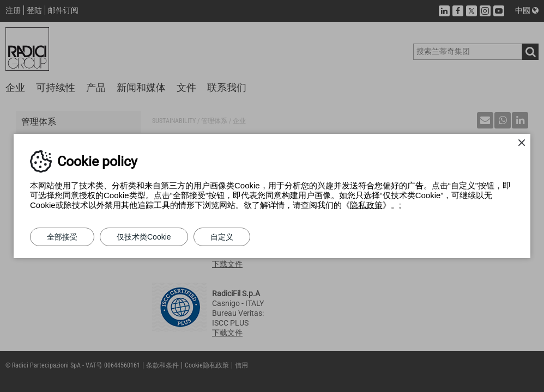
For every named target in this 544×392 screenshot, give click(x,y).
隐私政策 (366, 205)
